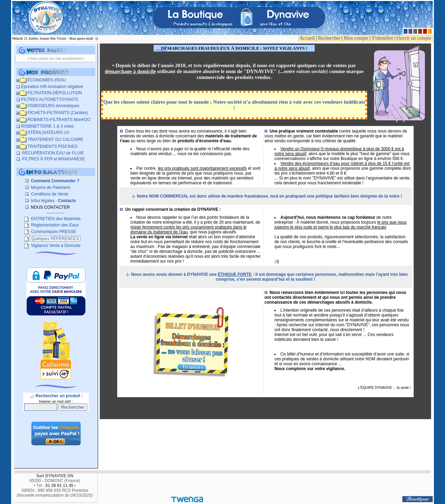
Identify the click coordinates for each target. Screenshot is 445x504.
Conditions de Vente (49, 194)
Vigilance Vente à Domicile (55, 246)
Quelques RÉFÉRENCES (55, 239)
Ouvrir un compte (414, 38)
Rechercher (329, 38)
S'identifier (383, 38)
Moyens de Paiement (50, 187)
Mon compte (356, 38)
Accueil (307, 38)
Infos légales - (53, 201)
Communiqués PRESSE (53, 232)
